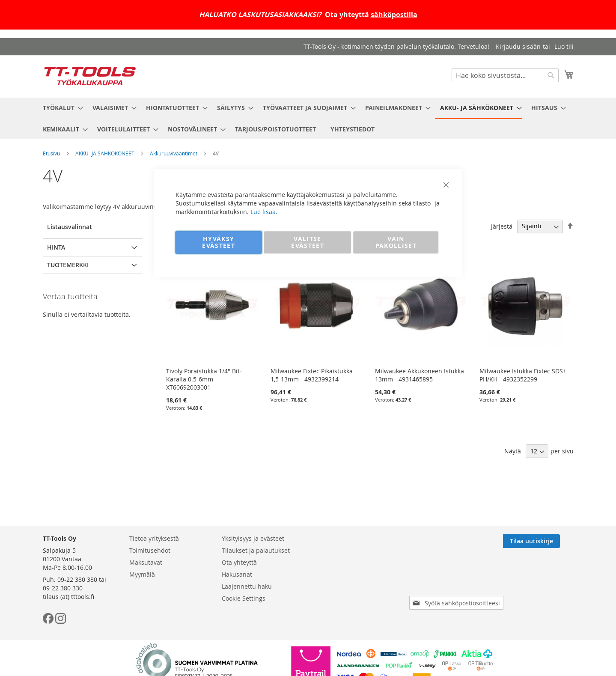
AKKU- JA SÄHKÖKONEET (105, 153)
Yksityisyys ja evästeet (253, 538)
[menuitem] (60, 108)
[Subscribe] (545, 541)
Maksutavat (146, 562)
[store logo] (90, 76)
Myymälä (142, 574)
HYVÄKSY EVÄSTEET (219, 242)
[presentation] (458, 579)
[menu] (308, 118)
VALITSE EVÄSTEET (308, 242)
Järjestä (502, 226)
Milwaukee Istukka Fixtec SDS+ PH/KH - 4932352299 (523, 375)
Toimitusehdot (150, 550)
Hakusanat (237, 574)
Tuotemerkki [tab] (68, 265)
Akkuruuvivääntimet (174, 153)
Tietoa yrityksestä (154, 538)
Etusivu (51, 153)
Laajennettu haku (247, 586)
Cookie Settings (244, 598)
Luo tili (564, 46)
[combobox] (505, 75)
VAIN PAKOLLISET (396, 242)
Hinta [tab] (56, 247)
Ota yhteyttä (239, 562)
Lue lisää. (264, 212)
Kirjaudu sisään (518, 46)
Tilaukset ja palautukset (256, 550)
